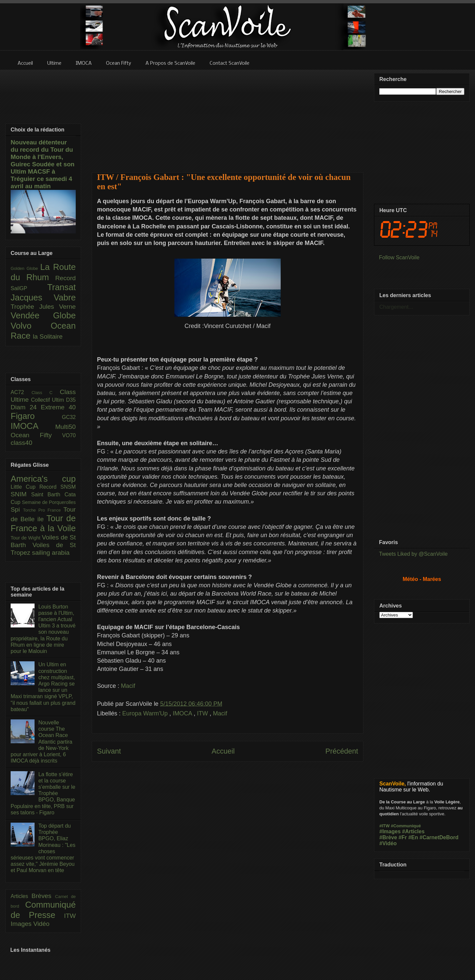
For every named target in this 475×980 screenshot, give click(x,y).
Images (22, 924)
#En (413, 837)
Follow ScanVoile (399, 257)
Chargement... (396, 307)
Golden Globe (25, 268)
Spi (17, 509)
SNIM (21, 494)
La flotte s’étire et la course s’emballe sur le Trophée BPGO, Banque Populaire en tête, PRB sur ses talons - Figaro (43, 793)
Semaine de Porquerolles (49, 502)
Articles (21, 896)
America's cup (43, 479)
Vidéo (41, 924)
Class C (46, 393)
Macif (128, 686)
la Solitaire (48, 336)
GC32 (69, 417)
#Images (390, 831)
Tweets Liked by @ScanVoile (413, 554)
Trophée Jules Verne (43, 307)
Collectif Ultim (48, 400)
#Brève (388, 837)
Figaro (36, 416)
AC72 (21, 392)
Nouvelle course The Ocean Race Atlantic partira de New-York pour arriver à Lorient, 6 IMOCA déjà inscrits (42, 742)
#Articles (414, 831)
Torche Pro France (43, 510)
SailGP (29, 288)
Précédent (342, 751)
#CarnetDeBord (439, 837)
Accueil (223, 751)
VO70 (69, 435)
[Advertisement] (228, 117)
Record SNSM (58, 487)
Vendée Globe (43, 315)
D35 (71, 400)
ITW (203, 713)
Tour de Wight (26, 538)
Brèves (43, 896)
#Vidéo (388, 843)
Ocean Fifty (36, 435)
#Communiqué (406, 826)
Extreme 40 (58, 407)
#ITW (384, 826)
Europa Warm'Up (146, 713)
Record (65, 278)
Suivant (109, 751)
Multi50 (65, 427)
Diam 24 (26, 407)
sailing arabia (51, 553)
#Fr (403, 837)
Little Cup (25, 487)
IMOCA (183, 713)
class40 (21, 443)
